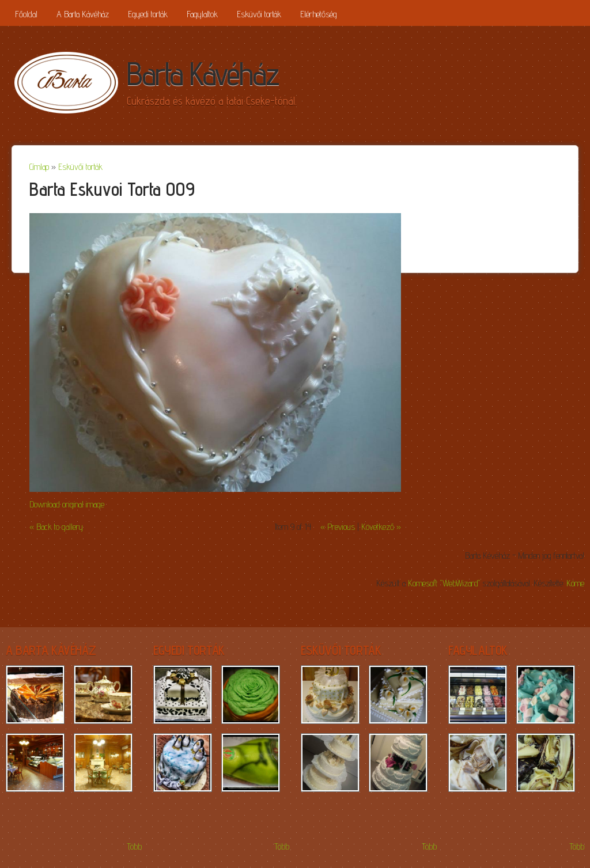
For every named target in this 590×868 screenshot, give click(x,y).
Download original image (67, 504)
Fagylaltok (202, 14)
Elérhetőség (319, 14)
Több (134, 846)
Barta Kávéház (203, 73)
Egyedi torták (148, 14)
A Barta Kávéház (83, 14)
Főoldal (26, 14)
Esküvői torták (259, 14)
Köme (575, 583)
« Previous (338, 527)
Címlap (39, 167)
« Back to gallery (56, 527)
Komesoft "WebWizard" (444, 583)
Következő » (381, 527)
